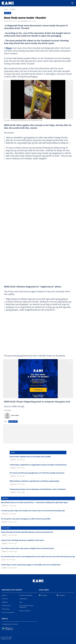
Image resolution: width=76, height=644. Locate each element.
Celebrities (13, 460)
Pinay (9, 48)
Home (6, 9)
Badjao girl (13, 421)
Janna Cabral (24, 21)
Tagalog (13, 9)
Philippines (5, 551)
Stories (4, 560)
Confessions (5, 506)
